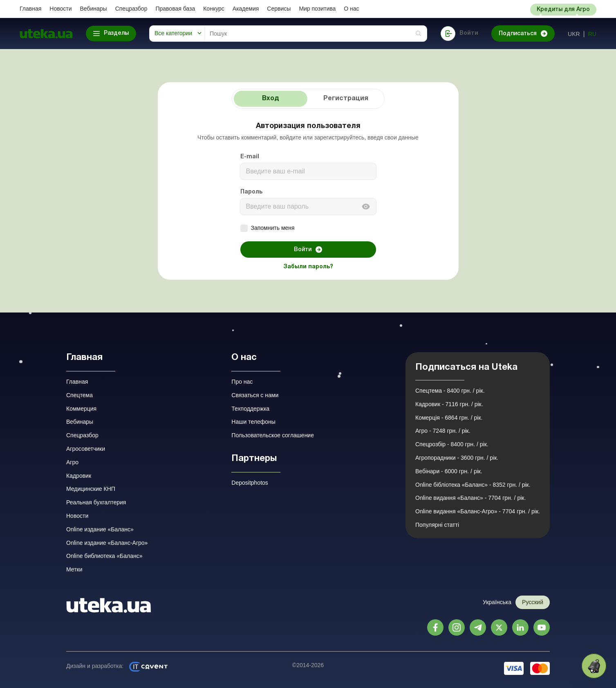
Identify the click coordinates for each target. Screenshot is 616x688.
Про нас (242, 382)
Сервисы (279, 9)
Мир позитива (317, 9)
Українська (497, 602)
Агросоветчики (86, 449)
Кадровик (79, 476)
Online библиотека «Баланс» (104, 556)
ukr (574, 34)
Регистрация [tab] (346, 99)
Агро (72, 462)
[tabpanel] (308, 197)
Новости (60, 9)
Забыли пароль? (308, 267)
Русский (533, 602)
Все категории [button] (173, 33)
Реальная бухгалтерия (96, 502)
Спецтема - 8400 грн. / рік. (450, 391)
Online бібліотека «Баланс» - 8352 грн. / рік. (473, 485)
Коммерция (81, 409)
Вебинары (94, 9)
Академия (246, 9)
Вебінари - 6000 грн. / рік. (449, 471)
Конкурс (214, 9)
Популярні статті (437, 525)
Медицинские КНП (91, 489)
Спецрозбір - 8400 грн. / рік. (452, 444)
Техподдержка (250, 409)
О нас (351, 9)
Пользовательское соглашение (273, 435)
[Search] (316, 34)
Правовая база (175, 9)
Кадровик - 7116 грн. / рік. (449, 404)
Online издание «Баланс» (100, 529)
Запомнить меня (268, 228)
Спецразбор (131, 9)
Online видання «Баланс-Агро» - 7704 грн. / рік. (478, 511)
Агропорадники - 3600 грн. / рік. (457, 458)
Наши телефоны (253, 422)
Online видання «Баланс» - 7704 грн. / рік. (470, 498)
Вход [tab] (271, 99)
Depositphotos (250, 483)
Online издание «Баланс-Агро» (107, 543)
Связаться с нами (255, 395)
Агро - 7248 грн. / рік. (443, 431)
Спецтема (80, 395)
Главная (30, 9)
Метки (74, 569)
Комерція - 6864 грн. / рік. (449, 418)
